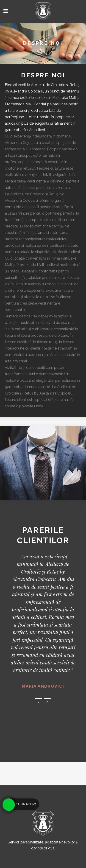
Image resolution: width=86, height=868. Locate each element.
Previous (39, 702)
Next (47, 702)
